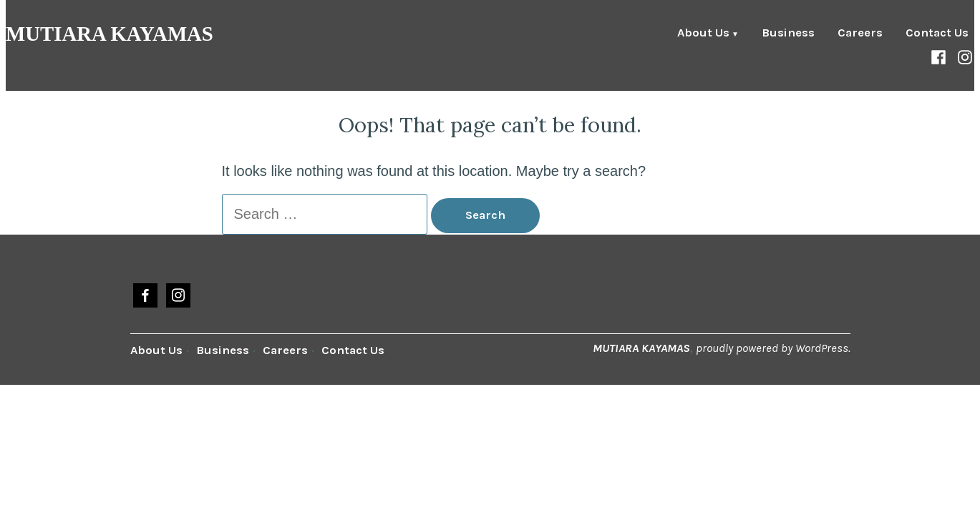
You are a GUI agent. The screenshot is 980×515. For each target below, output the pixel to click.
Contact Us (937, 34)
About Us (703, 34)
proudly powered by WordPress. (773, 348)
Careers (860, 34)
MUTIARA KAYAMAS (110, 34)
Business (788, 34)
